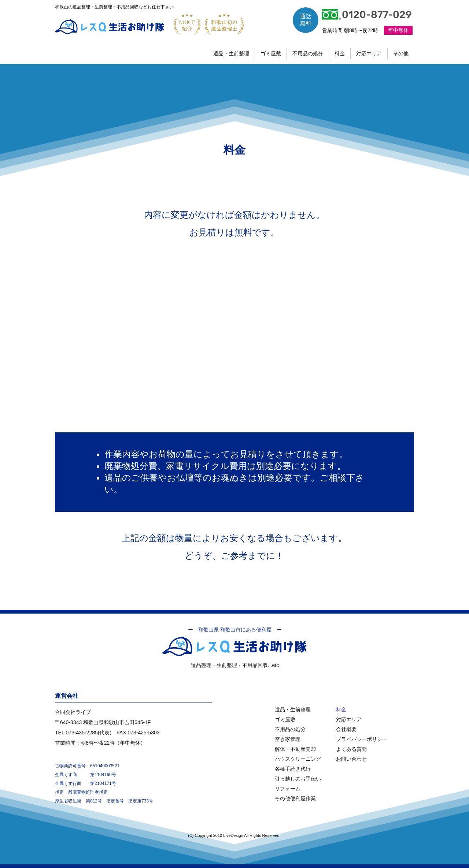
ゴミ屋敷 (285, 719)
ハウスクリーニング (298, 759)
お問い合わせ (351, 759)
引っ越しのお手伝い (298, 779)
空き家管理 (288, 739)
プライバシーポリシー (362, 739)
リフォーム (288, 789)
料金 (341, 709)
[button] (401, 53)
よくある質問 (351, 749)
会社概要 (346, 729)
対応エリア (349, 719)
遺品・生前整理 (293, 709)
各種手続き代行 (293, 769)
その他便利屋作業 (295, 798)
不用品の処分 (290, 729)
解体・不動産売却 (295, 749)
